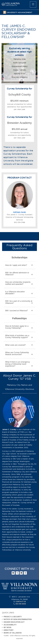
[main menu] (33, 4)
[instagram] (25, 573)
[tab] (19, 265)
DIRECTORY (9, 630)
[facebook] (13, 573)
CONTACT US (21, 602)
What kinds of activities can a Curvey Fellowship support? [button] (19, 337)
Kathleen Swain (19, 212)
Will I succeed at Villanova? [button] (19, 311)
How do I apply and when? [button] (19, 265)
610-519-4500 (21, 604)
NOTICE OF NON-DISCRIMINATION (18, 619)
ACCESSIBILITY (10, 625)
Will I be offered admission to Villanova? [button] (19, 274)
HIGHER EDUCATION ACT (14, 622)
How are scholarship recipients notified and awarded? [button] (19, 283)
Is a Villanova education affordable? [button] (19, 293)
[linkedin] (21, 573)
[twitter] (17, 573)
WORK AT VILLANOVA (13, 633)
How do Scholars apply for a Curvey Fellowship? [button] (19, 327)
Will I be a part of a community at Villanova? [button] (19, 302)
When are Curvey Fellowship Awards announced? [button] (19, 354)
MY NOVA (7, 627)
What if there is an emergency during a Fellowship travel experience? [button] (19, 364)
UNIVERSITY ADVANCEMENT (19, 12)
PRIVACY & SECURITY (13, 617)
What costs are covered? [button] (19, 345)
